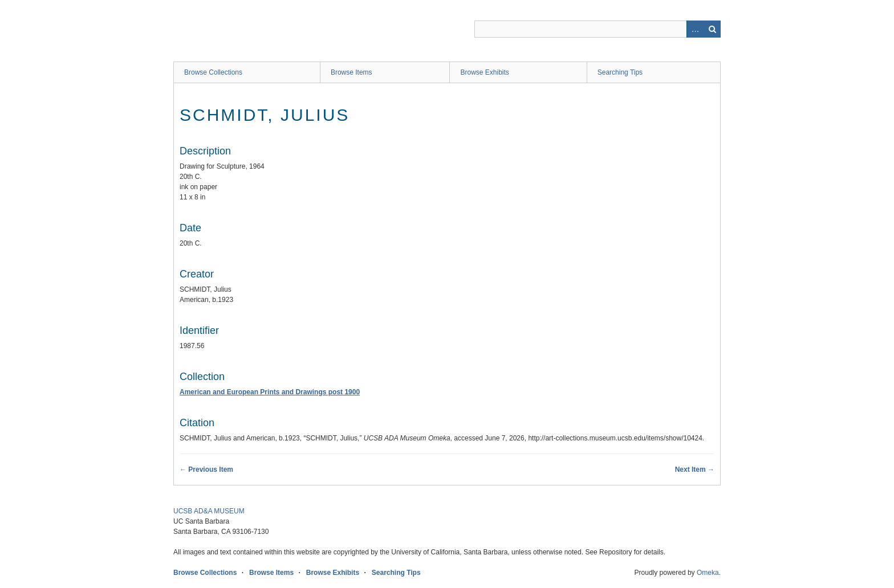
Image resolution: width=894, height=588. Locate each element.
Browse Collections (213, 72)
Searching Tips (620, 72)
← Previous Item (206, 469)
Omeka (708, 573)
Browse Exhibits (484, 72)
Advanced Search (695, 29)
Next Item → (695, 469)
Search (712, 29)
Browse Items (351, 72)
